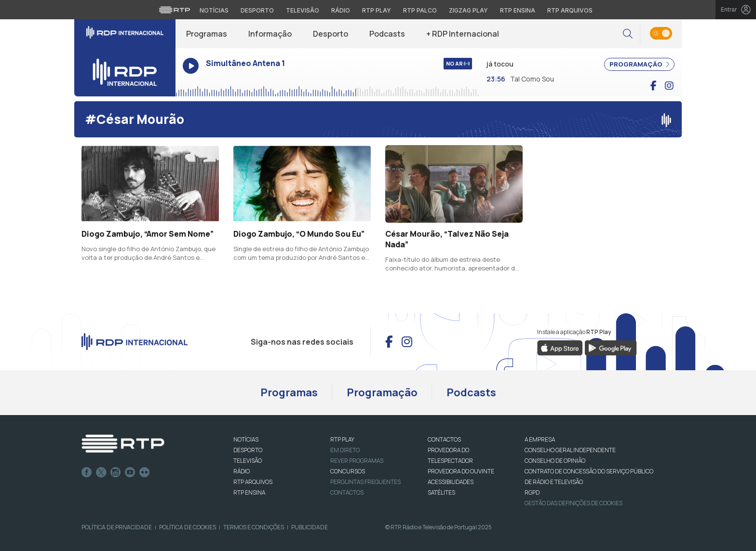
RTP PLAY (342, 439)
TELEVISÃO (248, 461)
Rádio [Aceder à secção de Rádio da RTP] (341, 10)
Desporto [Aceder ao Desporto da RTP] (257, 10)
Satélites (441, 492)
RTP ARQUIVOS (253, 482)
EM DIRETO (345, 450)
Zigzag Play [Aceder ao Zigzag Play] (468, 10)
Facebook (87, 472)
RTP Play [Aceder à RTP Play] (377, 10)
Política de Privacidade (117, 527)
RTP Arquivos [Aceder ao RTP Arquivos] (570, 10)
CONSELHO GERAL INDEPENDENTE (570, 450)
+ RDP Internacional (463, 34)
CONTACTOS (444, 439)
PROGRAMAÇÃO (639, 64)
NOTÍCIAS (246, 439)
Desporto (331, 34)
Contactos (347, 492)
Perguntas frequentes (365, 482)
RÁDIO (242, 471)
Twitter (101, 472)
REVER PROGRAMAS (357, 461)
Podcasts (387, 34)
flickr (145, 472)
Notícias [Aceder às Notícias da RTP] (214, 10)
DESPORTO (248, 450)
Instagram (116, 472)
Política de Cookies (188, 527)
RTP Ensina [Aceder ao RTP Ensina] (518, 10)
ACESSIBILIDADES (451, 482)
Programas (207, 34)
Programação (382, 392)
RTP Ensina (249, 492)
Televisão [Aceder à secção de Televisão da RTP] (303, 10)
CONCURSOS (348, 471)
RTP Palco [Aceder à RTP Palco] (420, 10)
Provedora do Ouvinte (461, 471)
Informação (270, 34)
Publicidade (310, 527)
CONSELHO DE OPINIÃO (555, 461)
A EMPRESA (540, 439)
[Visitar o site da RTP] (175, 10)
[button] (628, 34)
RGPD (532, 492)
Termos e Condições (254, 527)
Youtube (130, 472)
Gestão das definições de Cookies (574, 503)
